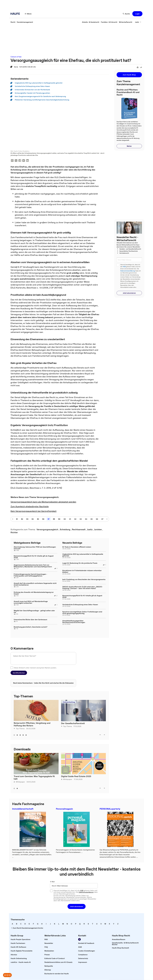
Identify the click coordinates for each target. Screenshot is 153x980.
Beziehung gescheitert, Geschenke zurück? (30, 627)
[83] (27, 519)
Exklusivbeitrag (69, 702)
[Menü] (28, 14)
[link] (13, 22)
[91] (70, 519)
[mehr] (138, 22)
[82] (22, 519)
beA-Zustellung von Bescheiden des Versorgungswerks (84, 579)
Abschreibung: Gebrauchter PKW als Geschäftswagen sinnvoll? (35, 548)
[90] (65, 519)
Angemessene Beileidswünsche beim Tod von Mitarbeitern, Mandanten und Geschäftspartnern (33, 566)
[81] (17, 519)
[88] (54, 519)
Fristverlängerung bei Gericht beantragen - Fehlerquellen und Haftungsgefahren (30, 575)
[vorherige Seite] (13, 519)
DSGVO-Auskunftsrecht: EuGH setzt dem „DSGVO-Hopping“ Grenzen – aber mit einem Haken (83, 588)
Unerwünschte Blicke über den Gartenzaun (30, 620)
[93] (81, 519)
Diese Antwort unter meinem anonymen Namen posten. (35, 668)
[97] (102, 519)
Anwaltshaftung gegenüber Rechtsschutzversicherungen (74, 622)
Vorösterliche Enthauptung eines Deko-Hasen (80, 605)
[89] (59, 519)
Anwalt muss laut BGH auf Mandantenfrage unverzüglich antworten (31, 602)
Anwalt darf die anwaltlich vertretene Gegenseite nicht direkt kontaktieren (35, 584)
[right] (104, 735)
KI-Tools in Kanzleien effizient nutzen (77, 547)
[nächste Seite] (107, 519)
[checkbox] (12, 668)
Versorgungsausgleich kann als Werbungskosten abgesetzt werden (43, 502)
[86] (43, 519)
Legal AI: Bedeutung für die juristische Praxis (80, 563)
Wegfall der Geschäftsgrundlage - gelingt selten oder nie (34, 611)
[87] (49, 519)
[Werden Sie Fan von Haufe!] (79, 939)
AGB (124, 267)
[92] (75, 519)
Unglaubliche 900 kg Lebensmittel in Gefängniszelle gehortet (83, 555)
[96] (97, 519)
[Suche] (126, 14)
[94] (86, 519)
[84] (33, 519)
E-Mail (52, 882)
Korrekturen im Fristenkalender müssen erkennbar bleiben (82, 571)
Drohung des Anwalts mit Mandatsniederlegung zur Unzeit (34, 593)
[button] (137, 14)
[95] (92, 519)
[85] (38, 519)
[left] (100, 735)
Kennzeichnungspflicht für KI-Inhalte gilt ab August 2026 (34, 557)
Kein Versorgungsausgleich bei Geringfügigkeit (34, 511)
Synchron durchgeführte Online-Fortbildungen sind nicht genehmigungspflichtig (82, 613)
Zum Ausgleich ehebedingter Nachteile (30, 507)
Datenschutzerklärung (128, 271)
